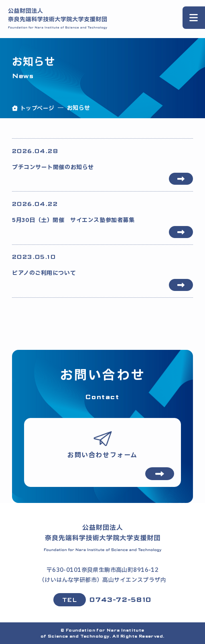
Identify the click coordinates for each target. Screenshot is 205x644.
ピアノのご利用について (102, 265)
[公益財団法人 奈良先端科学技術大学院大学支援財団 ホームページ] (58, 19)
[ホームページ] (103, 538)
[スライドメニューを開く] (194, 18)
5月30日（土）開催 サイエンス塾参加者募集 (102, 212)
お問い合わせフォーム (102, 455)
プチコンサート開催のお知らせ (102, 159)
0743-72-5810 (120, 600)
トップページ (37, 108)
